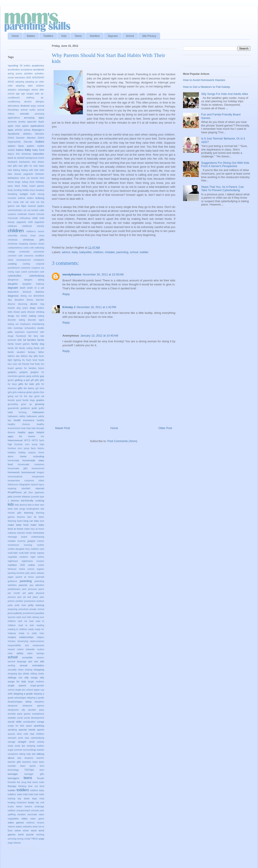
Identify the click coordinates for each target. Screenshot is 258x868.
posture (40, 601)
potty (10, 605)
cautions (12, 214)
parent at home (25, 577)
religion (41, 637)
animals (24, 114)
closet (41, 244)
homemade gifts (18, 468)
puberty (18, 613)
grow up (27, 404)
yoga (41, 839)
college (11, 252)
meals (29, 533)
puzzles (40, 613)
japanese (39, 492)
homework (14, 472)
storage (12, 742)
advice (66, 252)
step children (37, 734)
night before (37, 557)
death (22, 288)
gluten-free (39, 392)
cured (24, 272)
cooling (26, 264)
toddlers (23, 790)
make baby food (18, 525)
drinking (40, 312)
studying (31, 746)
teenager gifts (34, 774)
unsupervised (23, 811)
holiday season (27, 453)
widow (18, 831)
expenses (20, 332)
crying (11, 272)
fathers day (14, 356)
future (41, 368)
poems (11, 601)
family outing (26, 348)
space (29, 726)
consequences (23, 260)
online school (27, 569)
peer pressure (30, 589)
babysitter (86, 252)
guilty (41, 408)
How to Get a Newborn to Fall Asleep (207, 87)
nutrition (12, 565)
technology (13, 770)
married (21, 533)
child (35, 218)
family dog (38, 344)
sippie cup (39, 690)
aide (37, 94)
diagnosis (13, 296)
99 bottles (25, 66)
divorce (11, 304)
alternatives (14, 106)
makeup (12, 533)
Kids (64, 36)
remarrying (23, 641)
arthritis (19, 130)
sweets (41, 750)
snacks (12, 718)
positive (19, 601)
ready (31, 629)
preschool (23, 609)
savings (40, 653)
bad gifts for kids (28, 166)
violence (30, 823)
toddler (144, 252)
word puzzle (26, 834)
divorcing (23, 304)
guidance (25, 408)
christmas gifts (34, 240)
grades (40, 400)
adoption (12, 90)
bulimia (21, 198)
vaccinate (32, 814)
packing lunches (16, 573)
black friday (21, 186)
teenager (13, 774)
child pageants (36, 222)
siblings (12, 677)
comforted (24, 252)
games (22, 376)
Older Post (165, 428)
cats (42, 210)
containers (39, 260)
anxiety (22, 122)
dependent (13, 292)
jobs (10, 496)
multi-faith (13, 553)
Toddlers (48, 36)
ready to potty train (31, 633)
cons (10, 260)
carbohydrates (15, 210)
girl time (40, 388)
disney (30, 300)
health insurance (24, 420)
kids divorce (21, 505)
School (130, 36)
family (41, 340)
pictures (12, 597)
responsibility (14, 645)
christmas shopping (18, 244)
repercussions (37, 641)
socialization (29, 722)
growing (40, 404)
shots (26, 673)
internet (40, 488)
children (98, 252)
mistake (110, 252)
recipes (12, 637)
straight (22, 742)
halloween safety (17, 416)
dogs (33, 308)
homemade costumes (31, 464)
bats (10, 174)
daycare (13, 288)
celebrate (22, 214)
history (41, 448)
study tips (20, 746)
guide (34, 408)
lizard (20, 521)
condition (39, 256)
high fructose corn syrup (23, 444)
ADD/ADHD (38, 78)
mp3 (42, 549)
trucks (11, 807)
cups (17, 272)
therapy (12, 786)
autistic (11, 150)
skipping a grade (23, 694)
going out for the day (20, 396)
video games (16, 822)
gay (42, 376)
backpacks (25, 162)
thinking (22, 786)
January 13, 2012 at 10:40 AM (99, 336)
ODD (23, 565)
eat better (21, 316)
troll (42, 803)
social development (34, 718)
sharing (29, 670)
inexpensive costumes (21, 481)
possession (30, 601)
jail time (28, 492)
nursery (40, 561)
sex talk (39, 661)
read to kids (26, 625)
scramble (27, 657)
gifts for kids (26, 384)
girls (10, 392)
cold (32, 248)
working (40, 835)
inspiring (12, 489)
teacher (40, 758)
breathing (12, 194)
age (18, 94)
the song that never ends (31, 782)
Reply (66, 294)
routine (41, 649)
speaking (12, 730)
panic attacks (37, 573)
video (24, 818)
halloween (38, 412)
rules (10, 653)
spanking (39, 726)
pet (24, 593)
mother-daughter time (19, 549)
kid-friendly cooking (33, 500)
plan (42, 597)
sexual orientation (32, 665)
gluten (29, 392)
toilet (25, 794)
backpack (13, 162)
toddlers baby (37, 790)
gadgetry (12, 372)
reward (11, 649)
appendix (32, 122)
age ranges (27, 94)
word (34, 830)
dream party (20, 312)
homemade (13, 460)
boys (33, 190)
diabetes (40, 292)
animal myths (28, 110)
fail (30, 336)
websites (27, 827)
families (32, 340)
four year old (14, 364)
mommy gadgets (26, 541)
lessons (21, 517)
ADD (29, 78)
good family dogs (25, 400)
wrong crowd (24, 839)
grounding (13, 404)
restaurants (38, 645)
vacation (21, 814)
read (31, 621)
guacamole (13, 408)
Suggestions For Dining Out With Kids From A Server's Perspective (225, 165)
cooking (12, 264)
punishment (29, 613)
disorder (40, 300)
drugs (11, 316)
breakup (40, 190)
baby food (38, 150)
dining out (26, 296)
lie (35, 517)
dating (41, 280)
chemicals (13, 218)
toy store (24, 798)
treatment (22, 803)
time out (33, 786)
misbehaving (38, 537)
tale (34, 754)
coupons (36, 268)
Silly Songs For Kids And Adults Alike (224, 94)
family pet (39, 348)
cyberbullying (37, 276)
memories (38, 533)
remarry (12, 641)
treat (42, 799)
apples (25, 126)
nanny (41, 553)
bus (10, 202)
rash (20, 621)
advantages (24, 90)
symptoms (13, 754)
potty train (20, 605)
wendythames (72, 274)
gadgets (23, 372)
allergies (40, 102)
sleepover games (33, 706)
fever (42, 356)
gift (32, 380)
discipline (19, 300)
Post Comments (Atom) (122, 441)
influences (13, 485)
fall (25, 340)
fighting (17, 360)
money (41, 541)
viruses (40, 823)
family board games (19, 344)
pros (10, 613)
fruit (32, 364)
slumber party (36, 710)
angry (34, 106)
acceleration (14, 70)
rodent (20, 649)
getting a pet (22, 380)
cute (42, 272)
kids (11, 504)
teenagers (13, 778)
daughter (13, 284)
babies (20, 150)
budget (24, 194)
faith (20, 340)
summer (18, 750)
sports (41, 730)
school (134, 252)
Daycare (113, 36)
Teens (78, 36)
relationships (26, 637)
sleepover (13, 706)
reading (40, 625)
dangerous (13, 280)
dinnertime (39, 296)
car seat (30, 202)
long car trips (31, 521)
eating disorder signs (31, 320)
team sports (28, 766)
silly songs (31, 677)
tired (42, 786)
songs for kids (16, 726)
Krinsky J (69, 307)
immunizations (15, 477)
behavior (40, 174)
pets (31, 593)
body (10, 190)
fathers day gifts (29, 356)
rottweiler (30, 649)
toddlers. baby (15, 794)
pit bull (27, 597)
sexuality (12, 670)
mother (41, 545)
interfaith (26, 489)
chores (24, 236)
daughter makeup (33, 284)
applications (37, 126)
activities (28, 74)
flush (29, 360)
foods (41, 360)
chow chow (37, 236)
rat (26, 621)
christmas (13, 240)
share (21, 670)
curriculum (33, 272)
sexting (11, 666)
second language (17, 662)
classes (33, 244)
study (10, 746)
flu (23, 360)
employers (25, 324)
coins (26, 248)
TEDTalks (29, 770)
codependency (15, 248)
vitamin (11, 827)
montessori (13, 545)
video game (37, 819)
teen (42, 770)
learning (29, 513)
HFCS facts (38, 440)
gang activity (33, 376)
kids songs (20, 509)
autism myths (35, 146)
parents (23, 585)
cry (43, 268)
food (35, 360)
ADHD (11, 82)
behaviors (13, 178)
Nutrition (95, 36)
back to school (16, 158)
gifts (37, 380)
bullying (40, 198)
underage (39, 807)
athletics (27, 134)
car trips (21, 206)
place (35, 597)
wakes (19, 827)
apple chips (14, 126)
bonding (18, 190)
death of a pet (36, 288)
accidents (39, 69)
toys (35, 798)
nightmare (13, 561)
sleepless (39, 702)
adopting (20, 82)
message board (17, 537)
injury (41, 485)
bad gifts (12, 166)
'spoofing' (13, 65)
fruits (37, 364)
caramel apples (36, 206)
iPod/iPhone (15, 492)
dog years (22, 308)
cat (25, 210)
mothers (35, 549)
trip (37, 803)
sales (30, 653)
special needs (27, 730)
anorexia (12, 122)
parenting (122, 252)
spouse (11, 734)
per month (14, 593)
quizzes (12, 617)
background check (35, 158)
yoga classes (14, 843)
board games (37, 186)
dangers (28, 280)
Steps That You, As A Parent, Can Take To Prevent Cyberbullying (222, 189)
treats (31, 802)
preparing (13, 609)
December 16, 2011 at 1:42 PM (96, 307)
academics (38, 65)
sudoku (40, 746)
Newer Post (63, 428)
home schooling (32, 456)
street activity (36, 742)
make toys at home (34, 529)
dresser (31, 312)
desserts (27, 292)
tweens (28, 807)
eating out (13, 324)
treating (12, 803)
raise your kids (24, 617)
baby (75, 252)
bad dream (38, 162)
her (42, 436)
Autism (40, 142)
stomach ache (15, 738)
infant (41, 481)
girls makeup (19, 392)
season (40, 658)
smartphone (38, 714)
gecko (11, 380)
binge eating (21, 182)
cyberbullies (15, 276)
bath (42, 170)
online (31, 565)
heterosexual (15, 440)
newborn (24, 557)
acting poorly (15, 74)
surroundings (30, 750)
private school (37, 609)
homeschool (38, 468)
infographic (25, 485)
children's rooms (35, 231)
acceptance (27, 70)
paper (11, 577)
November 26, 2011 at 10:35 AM (103, 274)
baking (17, 170)
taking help (25, 754)
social (20, 718)
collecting (39, 248)
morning (28, 545)
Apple (41, 122)
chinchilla (12, 236)
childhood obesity (33, 226)
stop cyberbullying (34, 738)
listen (41, 517)
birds (32, 182)
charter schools (36, 214)
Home (15, 36)
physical (40, 593)
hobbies (12, 453)
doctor (34, 304)
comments (39, 252)
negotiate (12, 557)
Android (25, 106)
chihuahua (25, 218)
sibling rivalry (37, 674)
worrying (12, 839)
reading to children (17, 629)
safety (20, 653)
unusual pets (37, 811)
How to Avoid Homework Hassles (204, 80)
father (41, 352)
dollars (41, 308)
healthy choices (19, 424)
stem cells (23, 734)
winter (26, 831)
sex (30, 661)
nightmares (27, 561)
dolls (10, 312)
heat (23, 428)
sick (21, 678)
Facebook (21, 336)
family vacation (16, 352)
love (42, 521)
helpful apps (26, 432)
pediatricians (14, 589)
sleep (28, 701)
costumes (25, 268)
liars (29, 517)
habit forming (17, 412)
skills (10, 694)
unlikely (12, 811)
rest (27, 645)
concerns (29, 256)
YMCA (34, 839)
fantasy (32, 352)
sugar (11, 750)
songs (41, 722)
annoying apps (34, 118)
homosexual (28, 472)
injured (34, 485)
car (22, 202)
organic (40, 569)
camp (16, 202)
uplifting (12, 814)
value (41, 814)
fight (10, 360)
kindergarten (33, 509)
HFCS (27, 440)
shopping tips (15, 674)
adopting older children (30, 86)
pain (28, 573)
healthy (40, 420)
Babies (31, 36)
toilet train (33, 794)
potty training (36, 605)
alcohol (28, 102)
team (35, 762)
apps (10, 130)
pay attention (37, 585)
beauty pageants (24, 174)
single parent (17, 685)
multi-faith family (27, 553)
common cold (15, 256)
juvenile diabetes (22, 497)
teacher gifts (14, 762)
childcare (12, 226)
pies (20, 597)
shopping (39, 669)
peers (41, 589)
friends (26, 364)
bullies (30, 198)
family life (13, 348)
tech (42, 766)
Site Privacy (149, 36)
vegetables (13, 819)
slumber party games (19, 714)
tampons (29, 758)
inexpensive (38, 477)
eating (32, 316)
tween (19, 807)
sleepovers (13, 710)
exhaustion (30, 328)
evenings (18, 328)
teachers (27, 762)
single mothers (36, 682)
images (41, 472)
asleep (27, 130)
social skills (15, 722)
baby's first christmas (20, 154)
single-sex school (24, 690)
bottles (26, 190)
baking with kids (30, 170)
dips (10, 300)
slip (23, 710)
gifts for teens (26, 388)
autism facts (16, 146)
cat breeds (33, 210)
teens (28, 778)
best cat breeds (29, 178)
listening (12, 521)
